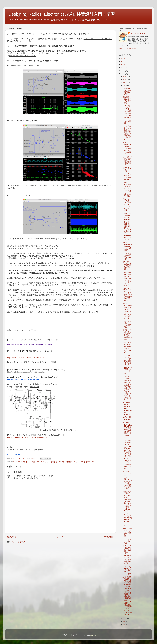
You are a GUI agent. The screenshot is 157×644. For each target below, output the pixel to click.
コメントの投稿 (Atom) (20, 542)
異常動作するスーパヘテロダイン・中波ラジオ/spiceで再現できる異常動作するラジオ (127, 480)
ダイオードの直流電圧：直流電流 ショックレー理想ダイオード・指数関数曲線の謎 (127, 555)
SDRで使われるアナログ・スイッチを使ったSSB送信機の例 (127, 174)
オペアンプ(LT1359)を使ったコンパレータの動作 (127, 307)
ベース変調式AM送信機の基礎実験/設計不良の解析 (127, 347)
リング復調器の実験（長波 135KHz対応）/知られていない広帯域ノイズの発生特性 (127, 448)
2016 (123, 71)
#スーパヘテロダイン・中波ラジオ (26, 462)
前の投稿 (109, 537)
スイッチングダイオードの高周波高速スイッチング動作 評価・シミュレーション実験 (128, 115)
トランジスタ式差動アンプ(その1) (127, 256)
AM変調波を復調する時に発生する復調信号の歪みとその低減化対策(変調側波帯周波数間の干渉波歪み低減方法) (127, 587)
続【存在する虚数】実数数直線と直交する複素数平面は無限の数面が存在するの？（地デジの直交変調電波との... (127, 388)
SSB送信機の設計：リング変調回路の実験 (127, 532)
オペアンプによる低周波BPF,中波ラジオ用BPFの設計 (127, 335)
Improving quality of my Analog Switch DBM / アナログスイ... (127, 520)
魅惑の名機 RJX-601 (128, 418)
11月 (125, 79)
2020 (123, 64)
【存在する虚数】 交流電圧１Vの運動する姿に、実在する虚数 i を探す (127, 608)
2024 (123, 58)
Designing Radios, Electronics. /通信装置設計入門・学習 (62, 14)
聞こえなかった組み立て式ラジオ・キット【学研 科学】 (127, 205)
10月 (125, 83)
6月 (124, 625)
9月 (124, 86)
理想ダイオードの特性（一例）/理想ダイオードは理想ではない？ (127, 279)
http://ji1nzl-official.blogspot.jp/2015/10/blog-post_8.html (29, 437)
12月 (125, 76)
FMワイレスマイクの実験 (127, 541)
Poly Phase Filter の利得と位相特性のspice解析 (127, 570)
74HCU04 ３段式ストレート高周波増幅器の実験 (127, 464)
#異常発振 (43, 462)
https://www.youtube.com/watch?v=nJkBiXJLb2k (26, 358)
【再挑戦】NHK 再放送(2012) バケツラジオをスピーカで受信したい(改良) (127, 189)
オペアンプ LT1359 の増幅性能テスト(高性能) (127, 246)
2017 (123, 67)
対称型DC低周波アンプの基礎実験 (127, 324)
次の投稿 (12, 537)
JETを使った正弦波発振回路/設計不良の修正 (127, 266)
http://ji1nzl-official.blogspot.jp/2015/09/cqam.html (26, 372)
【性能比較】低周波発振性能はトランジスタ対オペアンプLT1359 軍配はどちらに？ (127, 231)
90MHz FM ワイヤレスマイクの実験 (128, 371)
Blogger (93, 635)
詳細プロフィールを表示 (128, 49)
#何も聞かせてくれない (57, 462)
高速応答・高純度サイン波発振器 (127, 100)
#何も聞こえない (73, 462)
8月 (124, 618)
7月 (124, 621)
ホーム (60, 537)
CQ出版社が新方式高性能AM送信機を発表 (127, 161)
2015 (123, 74)
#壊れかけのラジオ (87, 462)
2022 (123, 61)
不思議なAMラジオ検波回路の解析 (127, 91)
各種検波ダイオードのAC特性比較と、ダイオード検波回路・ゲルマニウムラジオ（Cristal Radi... (127, 501)
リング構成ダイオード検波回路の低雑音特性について (127, 360)
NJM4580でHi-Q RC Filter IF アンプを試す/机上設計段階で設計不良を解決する (127, 430)
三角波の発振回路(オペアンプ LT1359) (127, 216)
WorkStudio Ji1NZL (138, 33)
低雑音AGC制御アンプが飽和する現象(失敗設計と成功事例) (127, 148)
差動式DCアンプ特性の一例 (127, 316)
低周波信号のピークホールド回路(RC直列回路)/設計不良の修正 (127, 295)
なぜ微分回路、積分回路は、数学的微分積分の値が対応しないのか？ (127, 133)
